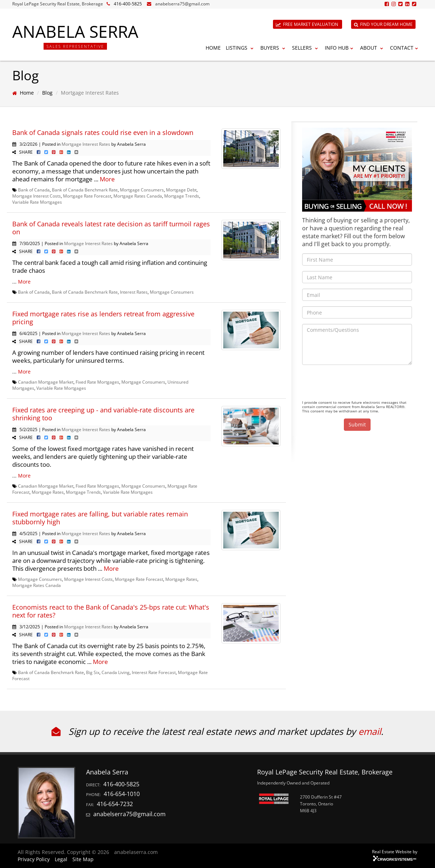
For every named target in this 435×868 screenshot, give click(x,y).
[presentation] (357, 384)
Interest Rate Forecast (154, 672)
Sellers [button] (306, 48)
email (370, 731)
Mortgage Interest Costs (37, 196)
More (107, 179)
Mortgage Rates (48, 492)
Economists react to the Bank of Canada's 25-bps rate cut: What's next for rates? (111, 611)
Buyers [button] (274, 48)
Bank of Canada (34, 190)
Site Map (83, 859)
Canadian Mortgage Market (46, 382)
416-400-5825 (128, 4)
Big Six (93, 672)
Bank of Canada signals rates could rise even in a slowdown (103, 132)
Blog (47, 93)
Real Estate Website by (395, 851)
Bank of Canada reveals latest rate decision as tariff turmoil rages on (111, 228)
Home (213, 48)
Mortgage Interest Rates (86, 144)
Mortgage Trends (182, 196)
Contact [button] (405, 48)
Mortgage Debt (181, 190)
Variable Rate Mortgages (37, 202)
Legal (61, 859)
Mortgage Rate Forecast (87, 196)
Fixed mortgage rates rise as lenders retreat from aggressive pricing (103, 318)
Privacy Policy (34, 859)
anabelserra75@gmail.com (182, 4)
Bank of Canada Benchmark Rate (85, 190)
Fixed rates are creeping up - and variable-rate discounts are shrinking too (103, 414)
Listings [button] (241, 48)
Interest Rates (134, 292)
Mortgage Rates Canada (138, 196)
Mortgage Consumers (142, 190)
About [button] (373, 48)
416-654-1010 (122, 794)
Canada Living (116, 672)
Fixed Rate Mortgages (97, 382)
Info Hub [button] (340, 48)
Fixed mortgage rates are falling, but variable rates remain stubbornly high (100, 518)
